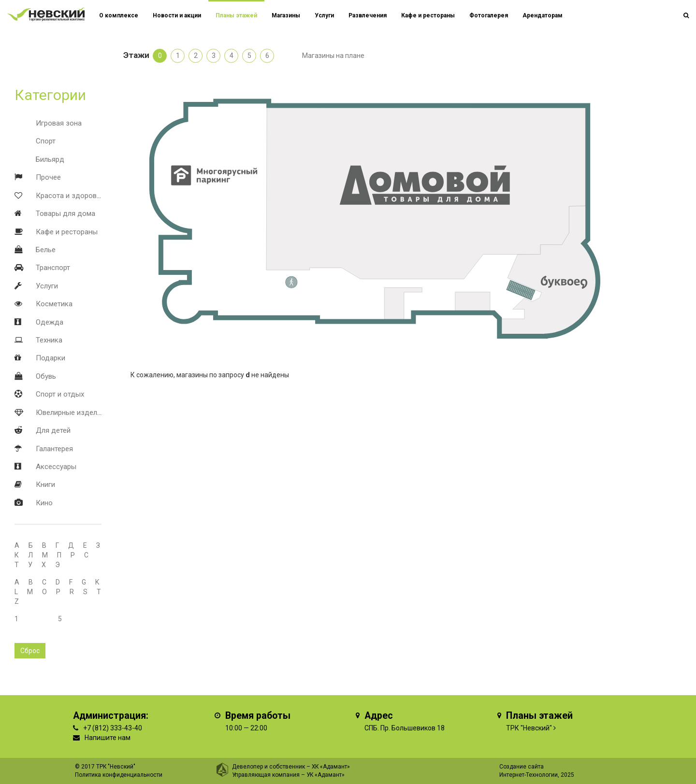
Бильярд (50, 159)
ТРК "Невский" (529, 728)
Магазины (286, 15)
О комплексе (119, 15)
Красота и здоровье (70, 196)
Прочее (48, 177)
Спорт (46, 141)
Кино (44, 503)
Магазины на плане (333, 56)
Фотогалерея (489, 15)
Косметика (54, 304)
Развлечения (368, 15)
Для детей (53, 430)
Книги (45, 485)
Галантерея (54, 449)
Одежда (50, 322)
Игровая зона (59, 123)
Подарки (51, 358)
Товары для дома (65, 214)
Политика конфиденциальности (119, 775)
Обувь (46, 376)
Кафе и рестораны (67, 232)
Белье (46, 250)
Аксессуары (56, 467)
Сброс (30, 651)
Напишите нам (108, 738)
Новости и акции (177, 15)
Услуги (47, 286)
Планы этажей (236, 15)
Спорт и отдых (60, 394)
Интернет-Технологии (529, 775)
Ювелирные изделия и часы (83, 413)
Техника (49, 340)
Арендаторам (543, 15)
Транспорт (53, 268)
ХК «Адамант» (331, 767)
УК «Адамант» (326, 775)
